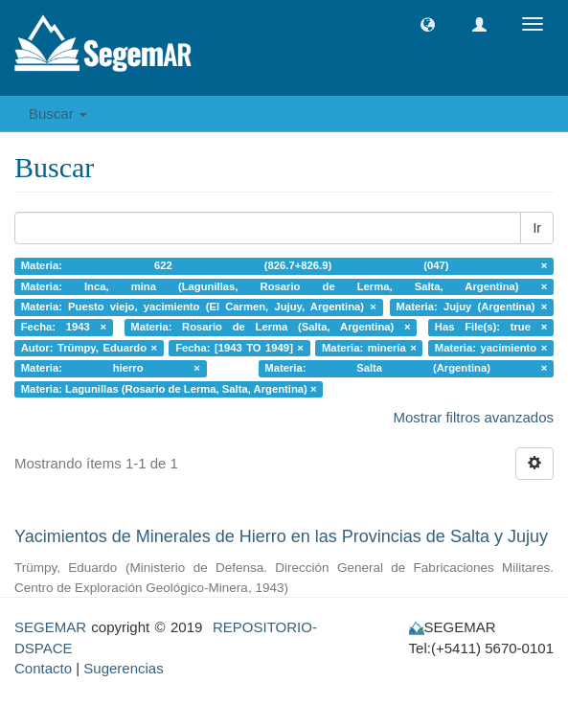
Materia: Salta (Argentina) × (406, 369)
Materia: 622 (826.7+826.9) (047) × (284, 265)
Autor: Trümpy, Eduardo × (89, 348)
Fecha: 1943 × (64, 328)
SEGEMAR (50, 627)
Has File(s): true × (491, 328)
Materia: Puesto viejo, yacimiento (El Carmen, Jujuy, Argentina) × (199, 307)
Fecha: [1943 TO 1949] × (239, 348)
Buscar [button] (58, 114)
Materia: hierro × (111, 369)
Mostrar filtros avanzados (473, 417)
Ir (537, 228)
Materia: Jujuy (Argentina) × (472, 307)
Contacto (43, 668)
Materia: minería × (369, 348)
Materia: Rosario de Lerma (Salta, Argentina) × (270, 328)
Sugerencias (123, 668)
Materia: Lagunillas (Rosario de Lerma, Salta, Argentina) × (169, 389)
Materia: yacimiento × (491, 348)
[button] (428, 24)
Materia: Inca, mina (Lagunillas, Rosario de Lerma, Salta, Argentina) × (284, 286)
